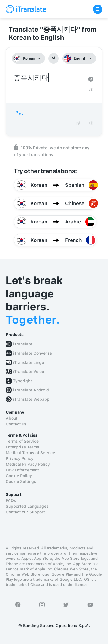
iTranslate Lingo (29, 362)
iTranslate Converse (32, 353)
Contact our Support (25, 512)
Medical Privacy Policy (28, 464)
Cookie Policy (19, 476)
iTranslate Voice (29, 372)
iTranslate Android (31, 390)
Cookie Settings (21, 481)
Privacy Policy (20, 458)
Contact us (16, 424)
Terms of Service (22, 441)
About (12, 418)
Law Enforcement (22, 470)
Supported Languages (27, 506)
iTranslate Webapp (31, 399)
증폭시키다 (48, 78)
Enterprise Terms (22, 447)
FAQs (11, 500)
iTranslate (23, 344)
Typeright (22, 381)
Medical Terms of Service (30, 453)
